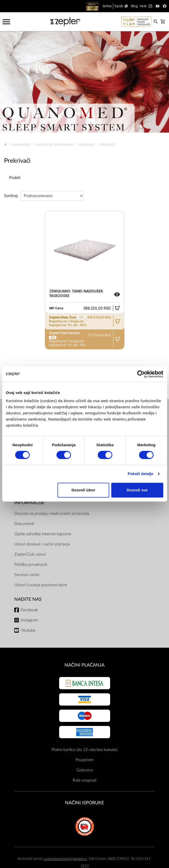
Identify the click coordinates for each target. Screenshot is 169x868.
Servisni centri (27, 575)
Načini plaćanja (84, 665)
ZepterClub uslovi (30, 554)
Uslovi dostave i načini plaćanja (42, 544)
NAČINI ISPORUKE (84, 803)
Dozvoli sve (137, 490)
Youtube (28, 630)
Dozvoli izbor (83, 490)
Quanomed (87, 145)
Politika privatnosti (31, 565)
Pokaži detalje (141, 474)
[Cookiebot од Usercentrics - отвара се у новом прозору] (141, 374)
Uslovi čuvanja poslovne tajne (41, 585)
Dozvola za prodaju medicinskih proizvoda (52, 514)
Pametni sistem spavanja (55, 145)
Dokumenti (24, 524)
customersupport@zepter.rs (65, 859)
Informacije (29, 503)
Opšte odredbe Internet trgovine (43, 534)
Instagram (30, 620)
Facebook (29, 610)
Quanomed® (22, 145)
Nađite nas (28, 599)
